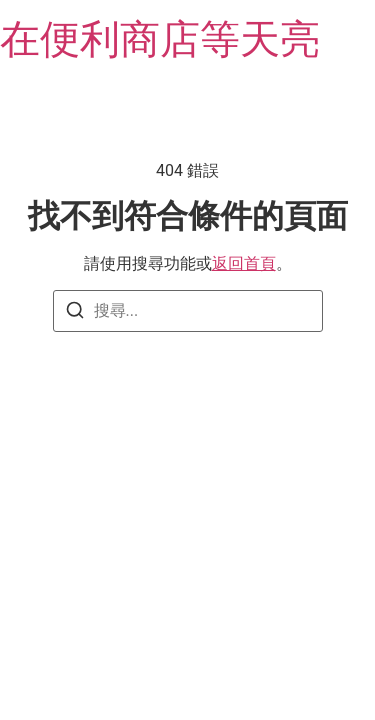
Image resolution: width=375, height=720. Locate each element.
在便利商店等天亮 (160, 39)
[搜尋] (75, 313)
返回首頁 (244, 263)
